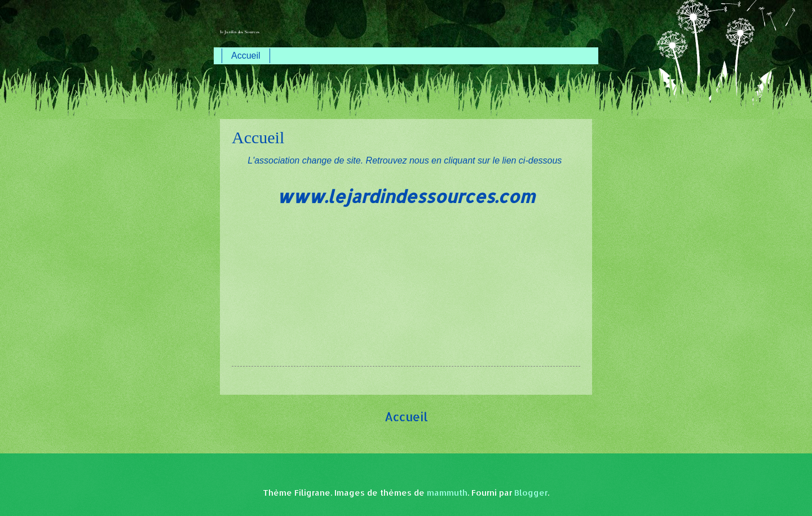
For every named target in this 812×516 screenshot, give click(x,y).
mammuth (447, 493)
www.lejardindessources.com (406, 196)
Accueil (246, 56)
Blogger (531, 493)
